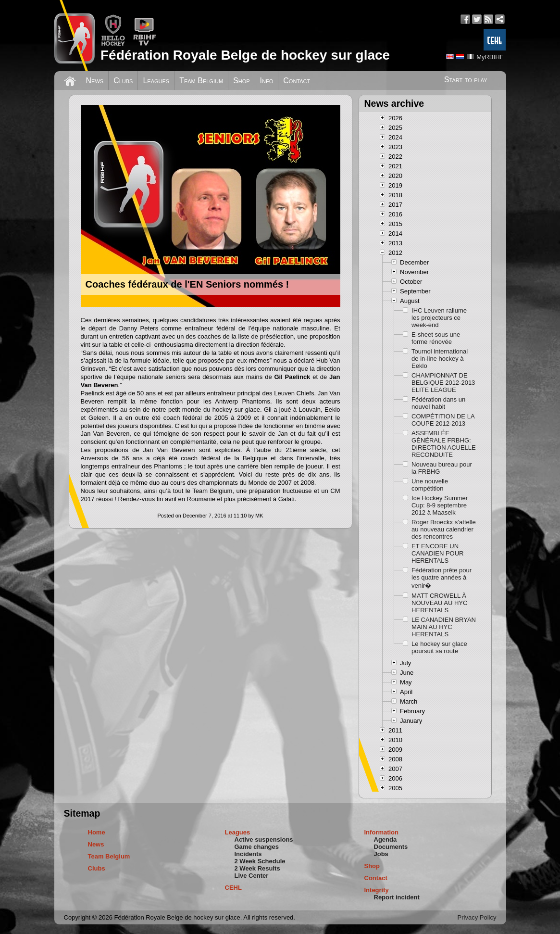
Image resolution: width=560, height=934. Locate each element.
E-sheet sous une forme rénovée (436, 338)
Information (382, 832)
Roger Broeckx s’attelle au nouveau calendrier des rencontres (444, 529)
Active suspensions (264, 839)
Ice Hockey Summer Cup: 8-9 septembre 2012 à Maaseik (440, 505)
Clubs (123, 81)
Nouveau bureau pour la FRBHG (442, 468)
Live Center (252, 876)
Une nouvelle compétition (430, 485)
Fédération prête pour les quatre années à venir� (442, 578)
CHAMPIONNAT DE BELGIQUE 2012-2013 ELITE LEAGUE (443, 383)
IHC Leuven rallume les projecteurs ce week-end (439, 318)
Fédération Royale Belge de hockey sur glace (245, 55)
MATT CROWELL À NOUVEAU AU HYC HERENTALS (439, 603)
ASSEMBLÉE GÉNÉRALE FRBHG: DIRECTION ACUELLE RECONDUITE (444, 444)
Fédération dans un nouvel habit (438, 403)
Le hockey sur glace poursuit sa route (439, 647)
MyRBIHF (490, 57)
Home (97, 832)
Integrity (377, 890)
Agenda (386, 839)
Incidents (248, 854)
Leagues (156, 81)
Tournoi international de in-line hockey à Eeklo (440, 359)
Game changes (257, 847)
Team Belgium (201, 81)
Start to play (466, 80)
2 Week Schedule (260, 861)
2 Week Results (257, 868)
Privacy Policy (477, 917)
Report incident (397, 897)
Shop (242, 81)
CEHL (233, 888)
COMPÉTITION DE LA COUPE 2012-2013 (443, 420)
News (95, 81)
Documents (391, 847)
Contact (297, 81)
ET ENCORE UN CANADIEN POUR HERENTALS (437, 553)
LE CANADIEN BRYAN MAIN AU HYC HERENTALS (444, 627)
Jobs (381, 854)
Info (267, 81)
